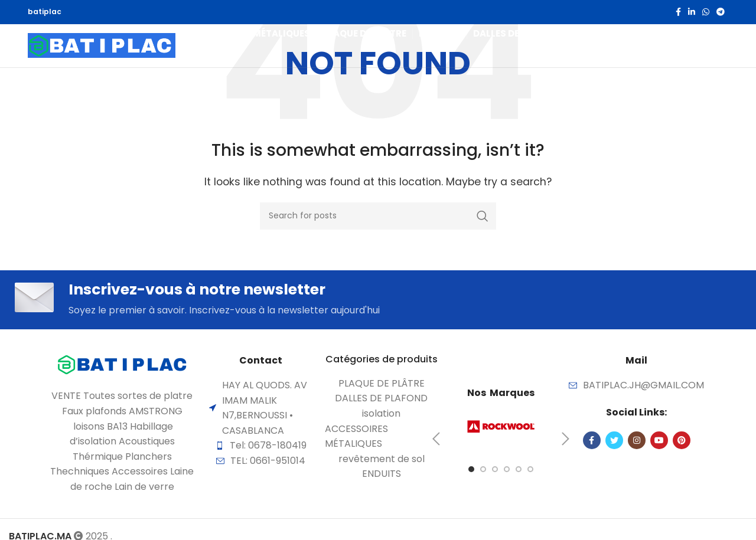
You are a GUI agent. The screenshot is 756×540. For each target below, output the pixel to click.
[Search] (699, 55)
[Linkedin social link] (692, 12)
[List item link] (382, 388)
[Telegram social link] (721, 12)
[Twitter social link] (614, 444)
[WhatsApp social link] (706, 12)
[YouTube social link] (659, 444)
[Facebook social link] (678, 12)
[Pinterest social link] (682, 444)
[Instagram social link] (637, 444)
